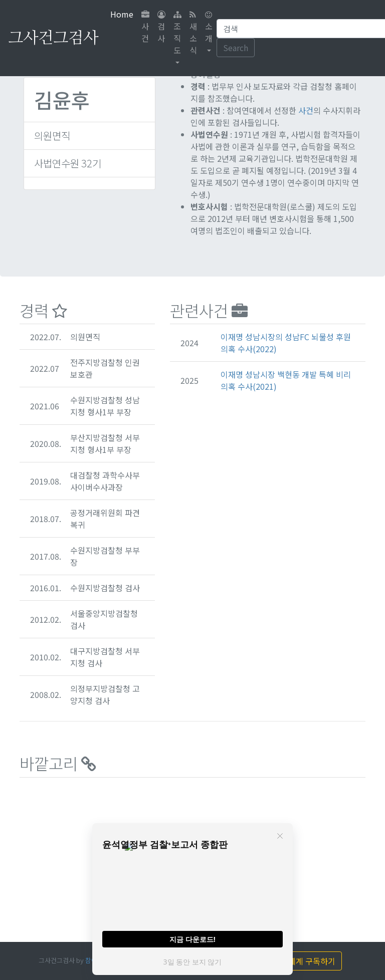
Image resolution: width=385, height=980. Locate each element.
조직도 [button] (177, 33)
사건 (145, 27)
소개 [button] (209, 27)
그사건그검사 (53, 38)
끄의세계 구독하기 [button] (299, 961)
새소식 (193, 33)
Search (236, 48)
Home (124, 14)
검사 (161, 27)
